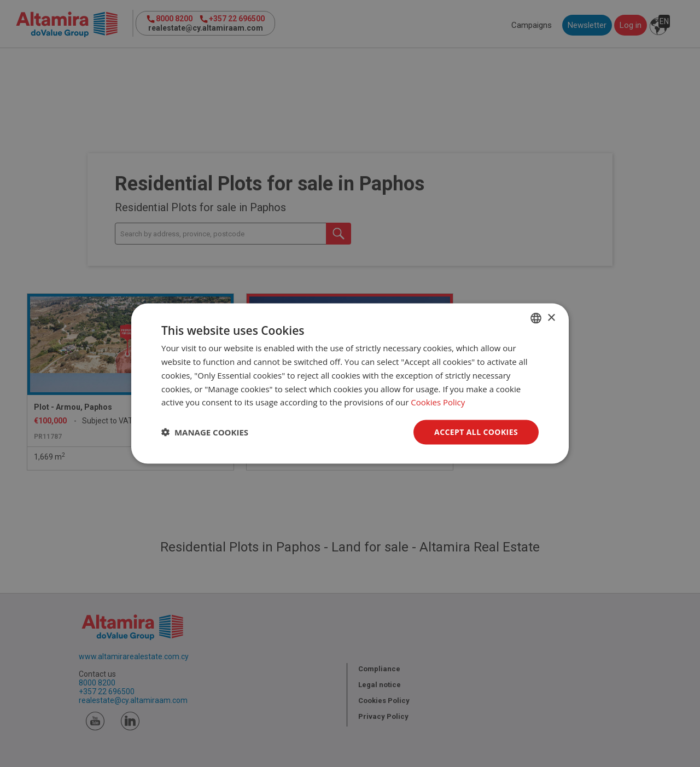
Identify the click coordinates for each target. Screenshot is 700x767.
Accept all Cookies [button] (476, 432)
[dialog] (350, 384)
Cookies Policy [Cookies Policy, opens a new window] (438, 402)
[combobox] (536, 318)
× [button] (551, 318)
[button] (205, 432)
